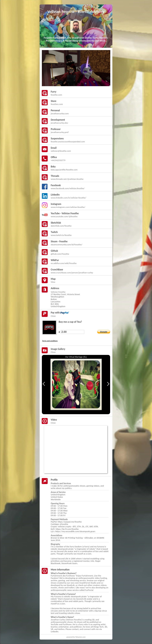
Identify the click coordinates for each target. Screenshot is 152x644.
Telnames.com (80, 637)
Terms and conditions (50, 341)
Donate (104, 332)
